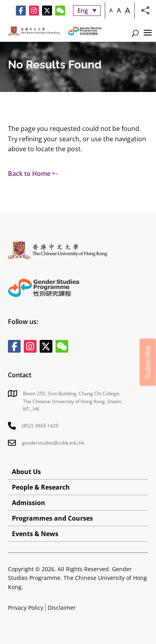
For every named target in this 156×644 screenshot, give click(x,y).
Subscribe (148, 362)
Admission (29, 503)
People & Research (41, 487)
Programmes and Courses (52, 518)
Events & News (35, 534)
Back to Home (29, 174)
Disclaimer (62, 608)
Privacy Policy (26, 608)
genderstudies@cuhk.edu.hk (53, 443)
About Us (26, 472)
